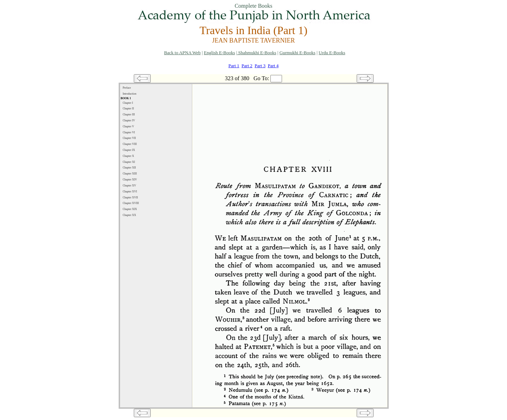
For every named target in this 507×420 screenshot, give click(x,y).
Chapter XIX (130, 209)
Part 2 (247, 66)
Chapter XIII (130, 174)
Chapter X (128, 156)
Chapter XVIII (131, 203)
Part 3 (260, 66)
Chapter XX (129, 215)
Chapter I (128, 103)
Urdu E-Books (332, 53)
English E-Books (219, 53)
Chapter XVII (130, 198)
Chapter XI (129, 162)
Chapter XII (129, 168)
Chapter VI (129, 132)
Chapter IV (129, 120)
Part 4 (273, 66)
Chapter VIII (130, 144)
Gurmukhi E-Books (298, 53)
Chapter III (129, 114)
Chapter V (128, 126)
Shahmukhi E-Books (256, 53)
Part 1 (234, 66)
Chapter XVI (130, 192)
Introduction (129, 94)
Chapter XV (129, 186)
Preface (127, 88)
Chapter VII (129, 138)
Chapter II (128, 109)
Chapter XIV (130, 180)
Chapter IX (129, 150)
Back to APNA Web (182, 53)
